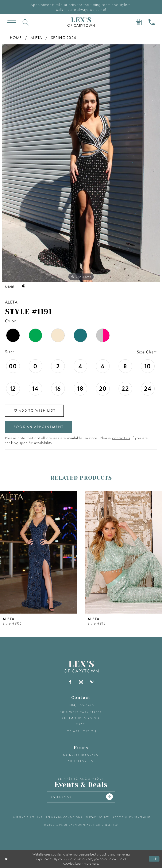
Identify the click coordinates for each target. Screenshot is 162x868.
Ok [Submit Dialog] (154, 859)
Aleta (36, 38)
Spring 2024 (64, 38)
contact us (121, 438)
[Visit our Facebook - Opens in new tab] (70, 682)
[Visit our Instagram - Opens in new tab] (81, 682)
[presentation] (39, 552)
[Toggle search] (26, 22)
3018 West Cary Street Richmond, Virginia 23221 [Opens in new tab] (81, 718)
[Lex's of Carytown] (81, 22)
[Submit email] (109, 797)
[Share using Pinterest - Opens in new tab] (24, 287)
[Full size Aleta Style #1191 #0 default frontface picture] (81, 163)
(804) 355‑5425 (81, 705)
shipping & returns (27, 817)
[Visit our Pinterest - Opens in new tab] (92, 682)
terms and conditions (64, 817)
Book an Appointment (39, 427)
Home (16, 38)
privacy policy (97, 817)
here (95, 863)
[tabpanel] (81, 163)
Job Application (81, 731)
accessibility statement (132, 817)
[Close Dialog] (7, 859)
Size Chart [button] (147, 352)
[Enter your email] (81, 797)
